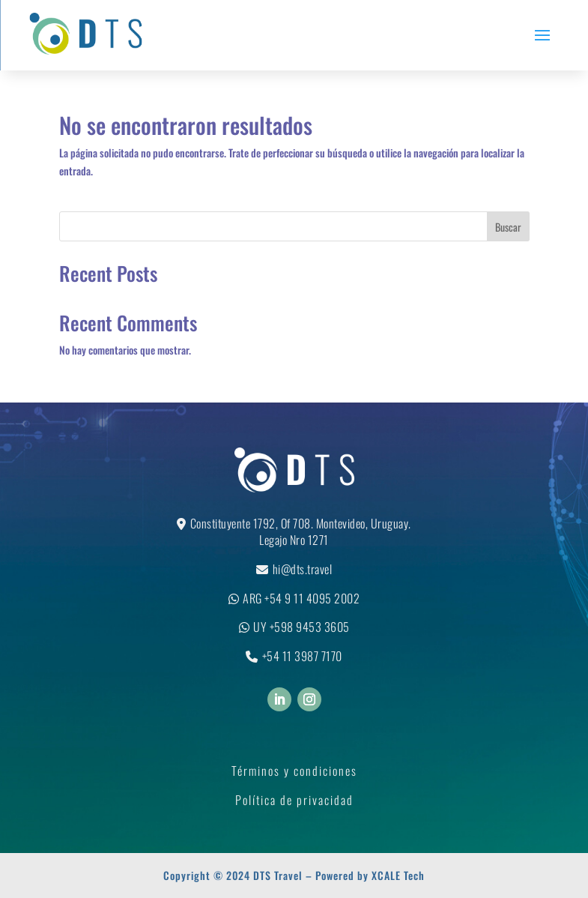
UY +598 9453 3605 (301, 627)
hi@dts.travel (303, 569)
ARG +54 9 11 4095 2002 (301, 598)
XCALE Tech (398, 875)
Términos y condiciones (294, 771)
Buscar (508, 227)
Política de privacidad (294, 800)
